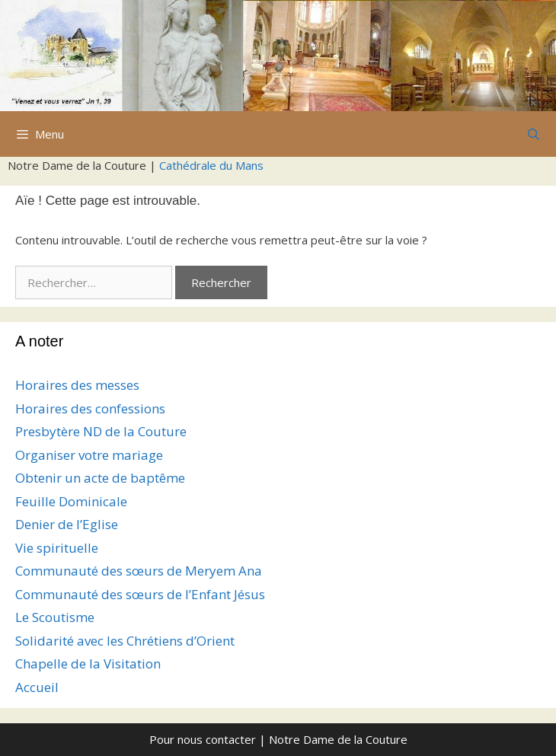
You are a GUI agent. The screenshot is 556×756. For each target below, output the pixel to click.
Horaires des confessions (90, 408)
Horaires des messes (77, 385)
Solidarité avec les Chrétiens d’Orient (125, 641)
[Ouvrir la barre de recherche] (534, 134)
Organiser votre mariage (89, 455)
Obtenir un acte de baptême (100, 478)
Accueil (37, 687)
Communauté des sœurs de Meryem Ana (139, 571)
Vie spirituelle (57, 548)
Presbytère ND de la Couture (101, 431)
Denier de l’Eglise (67, 524)
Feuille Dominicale (71, 501)
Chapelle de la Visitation (88, 663)
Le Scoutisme (55, 617)
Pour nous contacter (203, 739)
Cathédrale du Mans (211, 165)
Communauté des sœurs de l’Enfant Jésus (140, 594)
